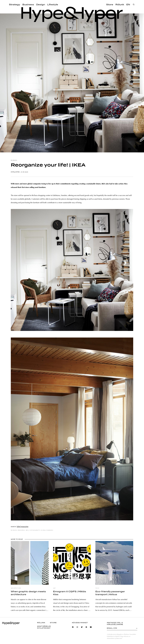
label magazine (23, 527)
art (54, 588)
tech (97, 588)
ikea (27, 530)
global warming (47, 530)
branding (21, 530)
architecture (16, 588)
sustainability (35, 530)
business (14, 160)
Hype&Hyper (15, 172)
